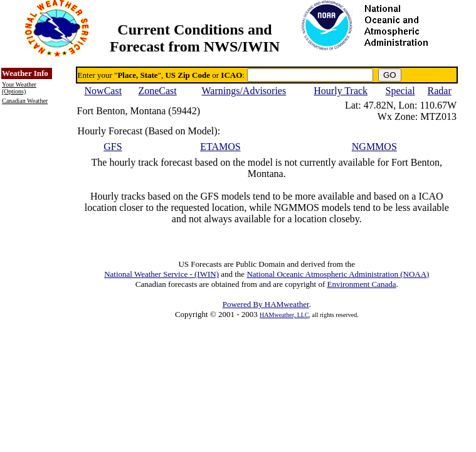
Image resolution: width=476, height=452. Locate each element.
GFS (113, 147)
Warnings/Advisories (244, 91)
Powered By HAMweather (266, 304)
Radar (440, 91)
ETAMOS (220, 147)
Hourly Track (341, 91)
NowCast (103, 91)
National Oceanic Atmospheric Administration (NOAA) (338, 274)
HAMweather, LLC (284, 315)
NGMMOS (374, 147)
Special (400, 91)
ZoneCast (157, 91)
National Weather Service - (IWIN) (161, 274)
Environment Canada (361, 284)
